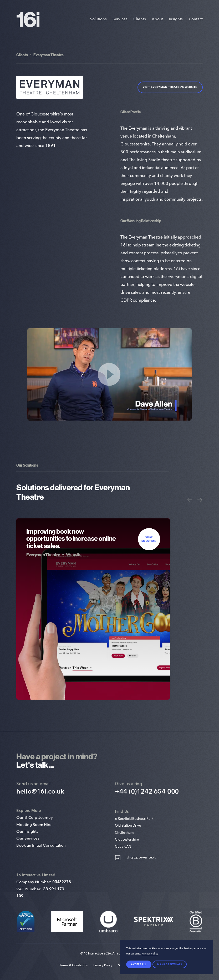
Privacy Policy (103, 966)
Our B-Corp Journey (34, 818)
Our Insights (27, 832)
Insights (176, 19)
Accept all (139, 964)
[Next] (200, 500)
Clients (140, 19)
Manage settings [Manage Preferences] (169, 964)
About (157, 19)
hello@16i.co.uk (40, 792)
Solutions (98, 19)
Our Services (28, 839)
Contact (196, 19)
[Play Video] (109, 374)
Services (120, 19)
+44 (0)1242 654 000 (147, 792)
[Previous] (190, 500)
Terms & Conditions (73, 966)
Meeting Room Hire (34, 825)
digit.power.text (135, 858)
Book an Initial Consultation (41, 846)
